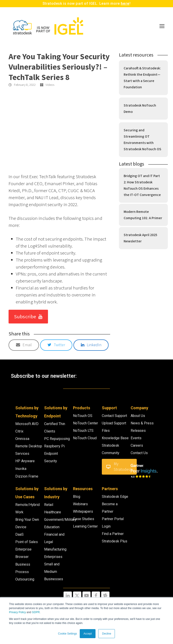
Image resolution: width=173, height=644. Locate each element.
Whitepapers (83, 511)
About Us (138, 416)
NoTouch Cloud (85, 438)
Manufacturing (55, 549)
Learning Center (85, 526)
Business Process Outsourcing (25, 572)
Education (52, 527)
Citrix (19, 431)
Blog (77, 497)
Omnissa (22, 439)
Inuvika (21, 469)
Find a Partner (113, 534)
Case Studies (84, 519)
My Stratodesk (119, 467)
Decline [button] (107, 634)
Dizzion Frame (27, 476)
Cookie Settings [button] (68, 634)
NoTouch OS (83, 416)
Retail (49, 505)
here (125, 3)
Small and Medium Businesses (54, 572)
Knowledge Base (115, 438)
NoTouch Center (85, 423)
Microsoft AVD (27, 424)
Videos (50, 85)
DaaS (19, 534)
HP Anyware (25, 461)
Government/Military (60, 520)
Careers (137, 445)
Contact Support (114, 416)
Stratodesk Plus (115, 541)
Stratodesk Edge (115, 497)
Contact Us (139, 453)
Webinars (80, 504)
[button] (162, 26)
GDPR (36, 612)
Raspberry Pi (54, 446)
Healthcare (53, 512)
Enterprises (53, 557)
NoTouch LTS (83, 431)
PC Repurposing (57, 439)
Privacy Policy (17, 612)
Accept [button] (88, 634)
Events (136, 438)
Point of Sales (27, 542)
